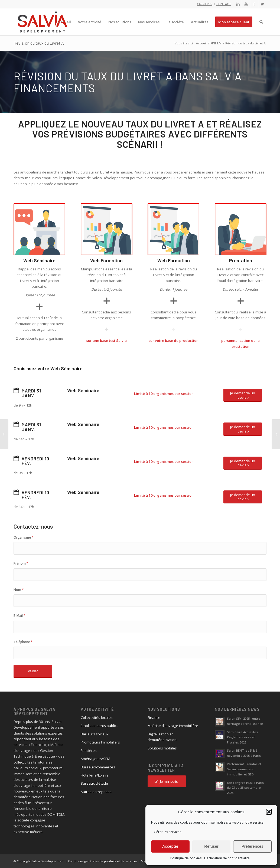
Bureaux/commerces (98, 767)
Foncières (89, 751)
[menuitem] (65, 22)
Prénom (21, 563)
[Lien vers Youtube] (246, 4)
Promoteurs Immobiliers (100, 742)
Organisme (24, 537)
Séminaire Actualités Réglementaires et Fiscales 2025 (242, 737)
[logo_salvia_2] (42, 22)
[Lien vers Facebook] (254, 4)
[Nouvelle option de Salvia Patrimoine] (4, 434)
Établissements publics (100, 726)
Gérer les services (167, 832)
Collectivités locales (97, 718)
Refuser (211, 846)
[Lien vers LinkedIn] (238, 4)
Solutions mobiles (162, 748)
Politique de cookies (186, 858)
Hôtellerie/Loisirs (95, 775)
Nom (19, 590)
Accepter (170, 846)
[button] (269, 812)
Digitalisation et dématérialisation (162, 737)
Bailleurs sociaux (95, 734)
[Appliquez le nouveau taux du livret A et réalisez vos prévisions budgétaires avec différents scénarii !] (276, 434)
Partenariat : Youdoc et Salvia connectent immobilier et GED (244, 769)
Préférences (253, 846)
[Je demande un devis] (243, 395)
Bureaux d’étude (94, 783)
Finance (154, 718)
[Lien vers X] (262, 4)
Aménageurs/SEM (95, 759)
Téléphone (23, 642)
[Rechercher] (261, 22)
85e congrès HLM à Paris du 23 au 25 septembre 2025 (245, 788)
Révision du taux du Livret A (39, 43)
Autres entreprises (96, 792)
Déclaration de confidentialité (227, 858)
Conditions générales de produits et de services (103, 861)
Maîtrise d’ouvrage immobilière (173, 726)
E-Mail (19, 616)
